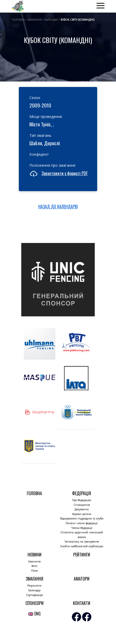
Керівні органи (82, 514)
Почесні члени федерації (82, 523)
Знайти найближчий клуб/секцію (82, 546)
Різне (35, 571)
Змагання (34, 561)
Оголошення (82, 505)
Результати (34, 586)
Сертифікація (34, 595)
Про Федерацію (82, 500)
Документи (82, 509)
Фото (34, 566)
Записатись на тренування (82, 542)
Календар (34, 590)
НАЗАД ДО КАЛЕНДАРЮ (58, 207)
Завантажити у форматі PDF (65, 173)
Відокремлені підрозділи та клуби (82, 518)
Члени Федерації (82, 528)
